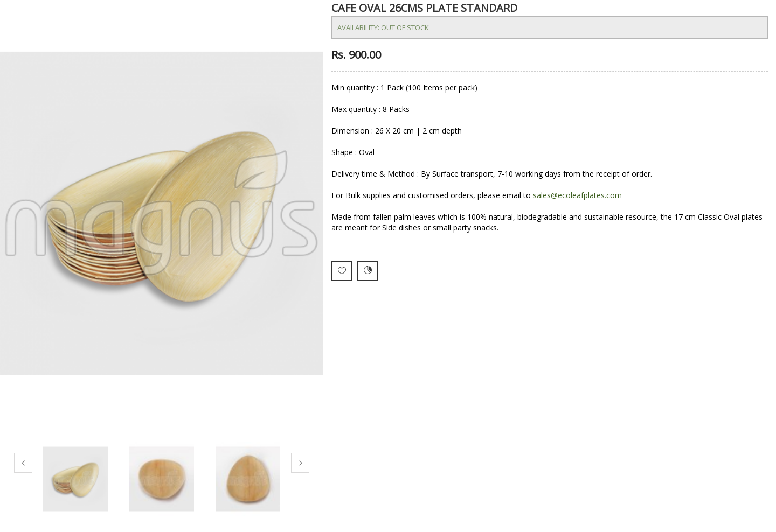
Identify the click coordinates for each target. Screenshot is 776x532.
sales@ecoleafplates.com (577, 195)
